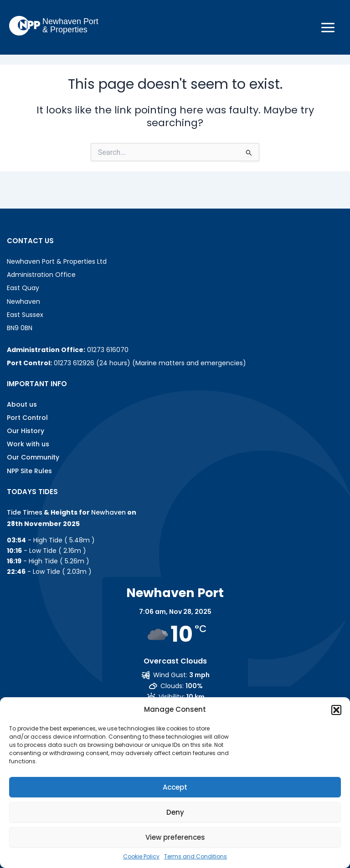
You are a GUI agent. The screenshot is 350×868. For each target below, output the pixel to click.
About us (22, 404)
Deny (175, 812)
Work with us (28, 444)
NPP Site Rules (29, 471)
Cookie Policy (141, 856)
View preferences (175, 837)
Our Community (33, 457)
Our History (26, 431)
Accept (175, 787)
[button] (336, 710)
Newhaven (108, 512)
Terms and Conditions (196, 856)
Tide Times (25, 512)
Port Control (27, 418)
